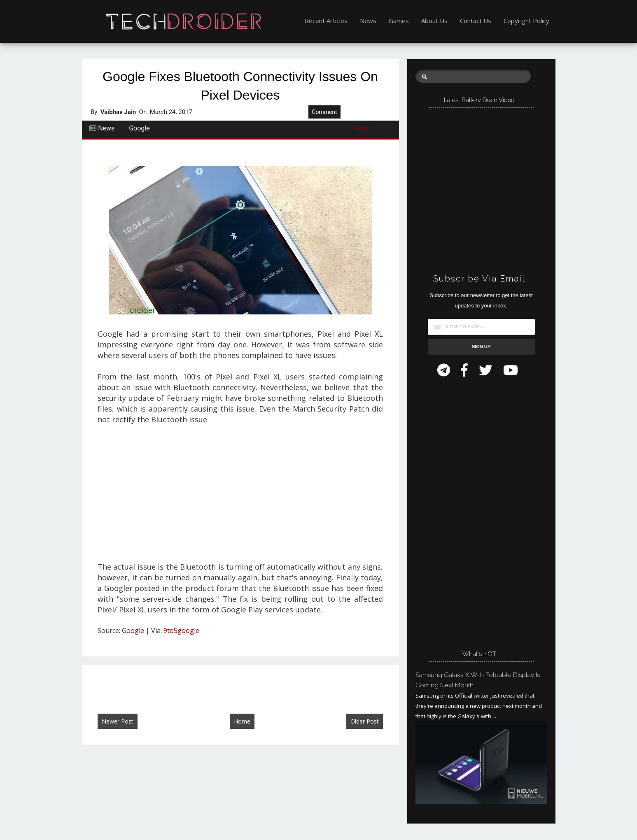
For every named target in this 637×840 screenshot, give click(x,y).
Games (399, 21)
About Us (434, 21)
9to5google (181, 631)
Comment (324, 112)
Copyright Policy (526, 21)
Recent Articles (326, 21)
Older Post (365, 721)
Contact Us (476, 21)
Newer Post (118, 721)
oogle (135, 631)
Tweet (360, 128)
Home (242, 721)
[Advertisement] (240, 493)
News (368, 21)
